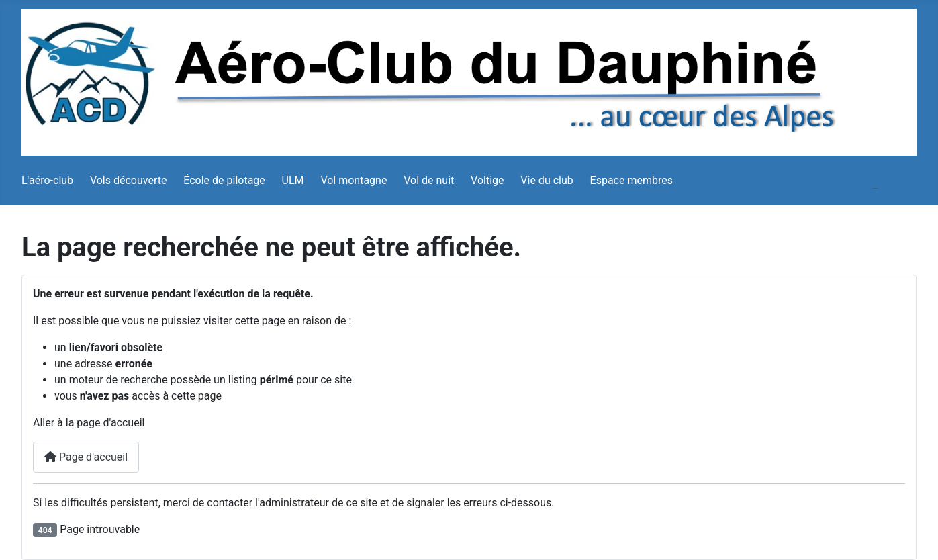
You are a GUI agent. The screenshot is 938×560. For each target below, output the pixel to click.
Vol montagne (354, 180)
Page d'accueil (86, 457)
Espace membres (631, 180)
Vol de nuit (429, 180)
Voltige (487, 180)
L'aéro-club (47, 180)
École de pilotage (224, 180)
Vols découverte (129, 180)
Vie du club (547, 180)
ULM (293, 180)
